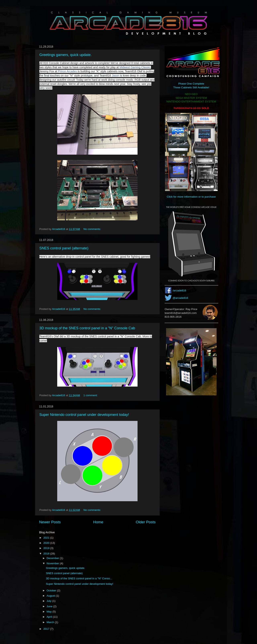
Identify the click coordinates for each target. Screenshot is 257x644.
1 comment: (91, 395)
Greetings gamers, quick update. (65, 55)
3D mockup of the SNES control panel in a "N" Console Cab (87, 328)
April (50, 617)
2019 (47, 548)
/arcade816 (179, 290)
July (49, 601)
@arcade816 (181, 298)
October (52, 590)
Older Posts (146, 522)
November (53, 563)
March (51, 622)
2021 (47, 538)
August (51, 596)
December (53, 558)
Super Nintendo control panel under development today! (84, 415)
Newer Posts (50, 522)
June (50, 606)
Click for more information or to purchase (191, 197)
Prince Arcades (67, 71)
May (49, 612)
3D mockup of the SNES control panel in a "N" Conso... (79, 578)
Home (98, 522)
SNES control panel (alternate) (64, 248)
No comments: (93, 229)
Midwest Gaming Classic (135, 67)
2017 (47, 629)
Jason (116, 76)
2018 (47, 554)
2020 (47, 543)
